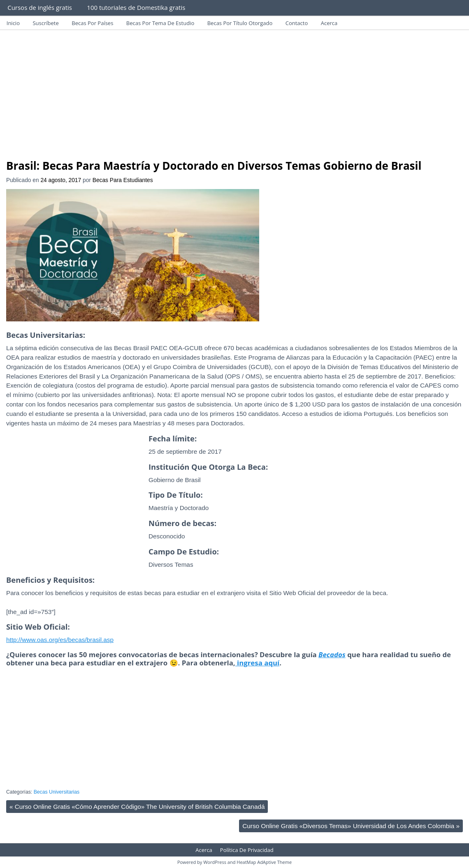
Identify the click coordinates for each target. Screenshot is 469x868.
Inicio (13, 23)
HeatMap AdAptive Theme (264, 862)
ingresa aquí (258, 663)
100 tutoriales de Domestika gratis (136, 7)
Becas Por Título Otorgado (240, 23)
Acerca (329, 23)
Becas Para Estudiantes (123, 180)
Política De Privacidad (247, 850)
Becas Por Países (92, 23)
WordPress (215, 862)
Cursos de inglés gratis (40, 7)
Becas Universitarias (57, 792)
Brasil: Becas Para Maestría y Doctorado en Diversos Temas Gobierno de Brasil (214, 166)
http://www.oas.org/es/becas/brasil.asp (60, 640)
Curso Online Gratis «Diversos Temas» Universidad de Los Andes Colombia (351, 826)
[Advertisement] (234, 98)
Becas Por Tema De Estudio (160, 23)
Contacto (297, 23)
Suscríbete (45, 23)
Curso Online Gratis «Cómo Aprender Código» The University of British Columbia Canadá (137, 807)
